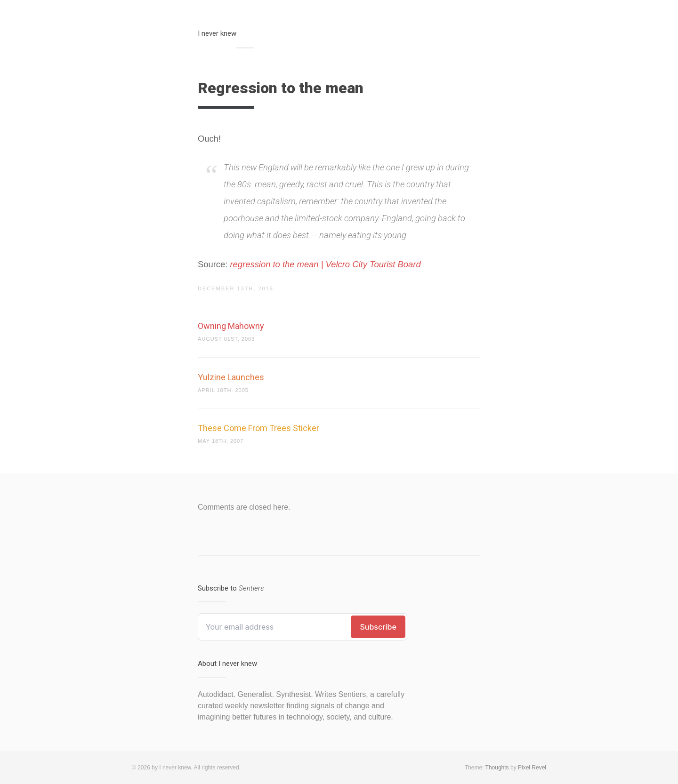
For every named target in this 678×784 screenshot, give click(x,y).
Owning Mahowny (231, 326)
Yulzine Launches (231, 377)
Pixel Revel (532, 768)
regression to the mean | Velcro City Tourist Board (326, 264)
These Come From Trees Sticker (258, 428)
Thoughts (497, 768)
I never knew (217, 33)
